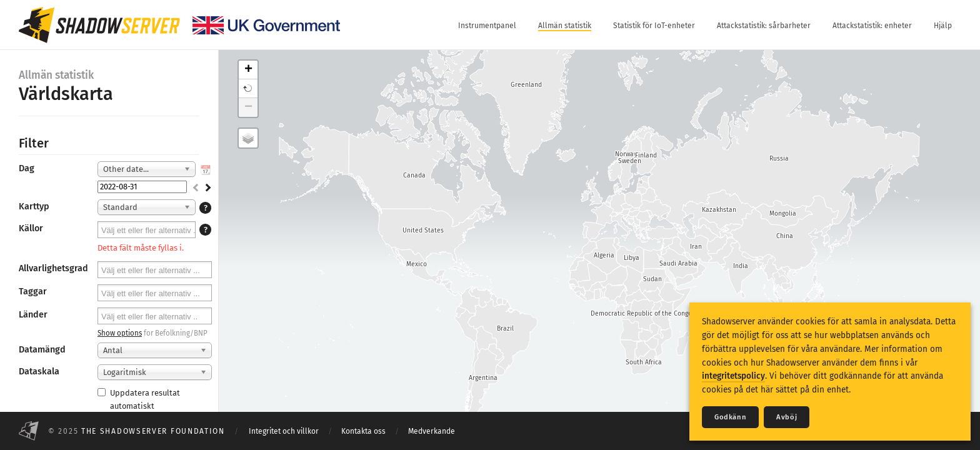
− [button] (248, 107)
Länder (33, 315)
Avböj (787, 417)
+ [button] (248, 70)
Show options (120, 333)
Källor (31, 228)
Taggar (33, 292)
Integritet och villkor (284, 431)
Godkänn (730, 417)
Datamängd (42, 350)
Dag (27, 168)
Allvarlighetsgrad (53, 268)
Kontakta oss (363, 431)
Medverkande (432, 431)
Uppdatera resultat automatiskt (139, 399)
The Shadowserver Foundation (153, 431)
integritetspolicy (733, 376)
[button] (248, 89)
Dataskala (39, 372)
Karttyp (34, 207)
